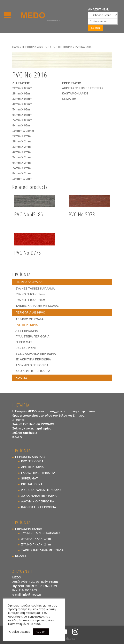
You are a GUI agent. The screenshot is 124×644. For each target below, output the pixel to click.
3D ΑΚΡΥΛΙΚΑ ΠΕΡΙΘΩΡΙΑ (33, 359)
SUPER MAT (24, 342)
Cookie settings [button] (20, 632)
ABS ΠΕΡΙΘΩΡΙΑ (27, 331)
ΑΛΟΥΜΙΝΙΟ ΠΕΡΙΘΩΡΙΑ (32, 365)
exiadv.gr (70, 639)
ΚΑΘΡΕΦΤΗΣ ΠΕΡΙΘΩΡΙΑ (33, 371)
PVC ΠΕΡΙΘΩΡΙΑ (62, 47)
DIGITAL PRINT (26, 348)
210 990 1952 (28, 586)
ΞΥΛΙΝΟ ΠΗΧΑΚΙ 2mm (30, 300)
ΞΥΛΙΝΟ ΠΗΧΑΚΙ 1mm (30, 294)
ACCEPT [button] (41, 632)
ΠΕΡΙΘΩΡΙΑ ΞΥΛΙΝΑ (29, 282)
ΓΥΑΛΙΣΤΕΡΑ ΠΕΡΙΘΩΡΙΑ (32, 336)
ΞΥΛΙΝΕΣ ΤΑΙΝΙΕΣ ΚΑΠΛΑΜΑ (35, 288)
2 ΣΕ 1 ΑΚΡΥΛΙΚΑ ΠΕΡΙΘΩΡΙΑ (36, 354)
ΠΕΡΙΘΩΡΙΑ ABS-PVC (36, 47)
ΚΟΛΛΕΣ (21, 378)
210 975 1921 (48, 586)
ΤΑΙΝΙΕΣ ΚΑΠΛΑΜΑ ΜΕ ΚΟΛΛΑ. (37, 306)
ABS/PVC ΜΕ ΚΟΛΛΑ (30, 319)
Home (16, 47)
